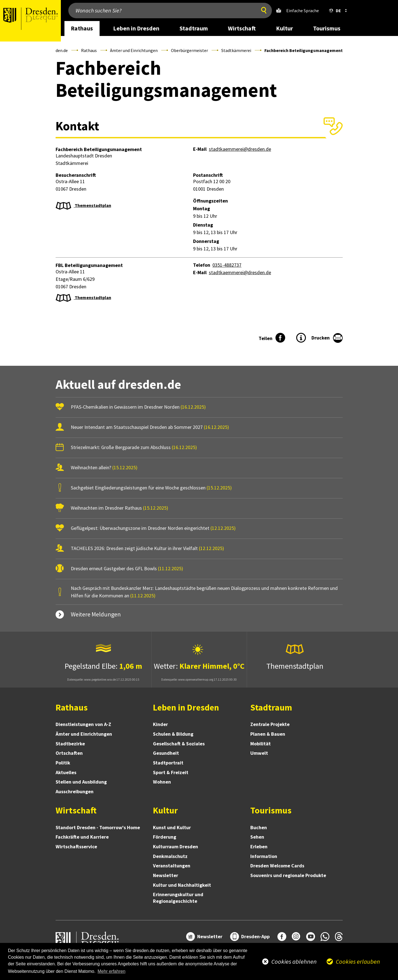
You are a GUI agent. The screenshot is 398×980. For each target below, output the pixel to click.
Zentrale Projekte (270, 724)
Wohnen (162, 782)
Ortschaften (69, 753)
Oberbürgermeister (189, 50)
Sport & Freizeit (171, 772)
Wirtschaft (76, 810)
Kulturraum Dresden (175, 847)
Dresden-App (255, 936)
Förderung (165, 837)
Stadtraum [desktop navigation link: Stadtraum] (194, 28)
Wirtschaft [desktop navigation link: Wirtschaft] (242, 28)
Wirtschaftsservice (76, 847)
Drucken (321, 338)
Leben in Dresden (186, 707)
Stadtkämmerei (236, 50)
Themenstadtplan (93, 205)
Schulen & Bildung (173, 734)
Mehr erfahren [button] (112, 971)
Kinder (160, 724)
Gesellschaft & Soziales (179, 744)
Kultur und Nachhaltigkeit (182, 885)
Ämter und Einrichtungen (134, 50)
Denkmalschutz (170, 856)
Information (264, 856)
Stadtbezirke (70, 744)
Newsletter (166, 875)
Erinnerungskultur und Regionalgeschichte (178, 898)
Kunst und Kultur (172, 827)
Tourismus (271, 810)
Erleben (259, 847)
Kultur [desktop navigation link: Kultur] (284, 28)
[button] (337, 11)
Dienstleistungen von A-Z (83, 724)
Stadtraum (271, 707)
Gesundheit (166, 753)
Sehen (257, 837)
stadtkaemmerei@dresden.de (240, 149)
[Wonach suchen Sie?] (161, 11)
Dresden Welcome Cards (277, 866)
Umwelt (259, 753)
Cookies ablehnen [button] (294, 961)
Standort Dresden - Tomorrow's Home (98, 827)
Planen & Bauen (268, 734)
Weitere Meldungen (96, 614)
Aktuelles (66, 772)
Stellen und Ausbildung (81, 782)
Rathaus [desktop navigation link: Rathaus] (82, 28)
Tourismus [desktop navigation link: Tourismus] (327, 28)
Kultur (165, 810)
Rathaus (89, 50)
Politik (63, 763)
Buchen (259, 827)
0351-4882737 (227, 265)
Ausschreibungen (75, 791)
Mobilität (261, 744)
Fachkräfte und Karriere (82, 837)
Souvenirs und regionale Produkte (288, 875)
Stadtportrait (168, 763)
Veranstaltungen (172, 866)
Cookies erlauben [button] (358, 961)
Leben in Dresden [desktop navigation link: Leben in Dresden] (136, 28)
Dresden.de (57, 50)
